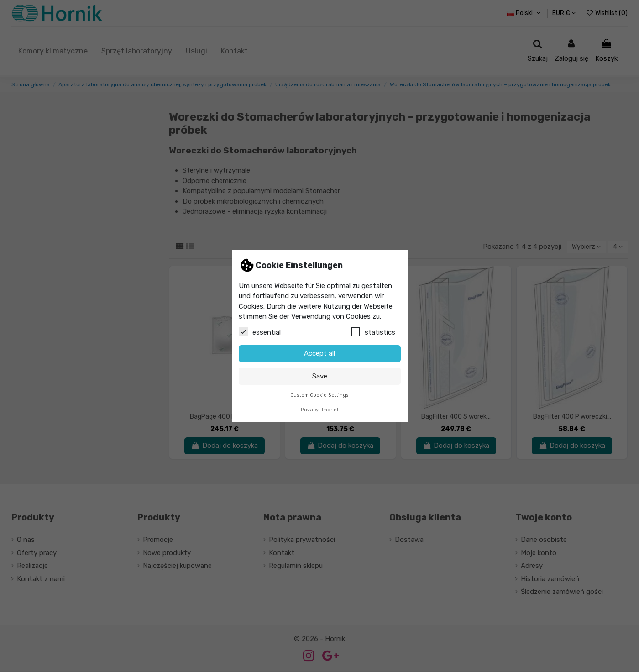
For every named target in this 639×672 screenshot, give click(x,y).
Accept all (319, 353)
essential (260, 332)
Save (320, 376)
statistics (373, 332)
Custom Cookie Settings (319, 395)
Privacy (310, 410)
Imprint (330, 410)
